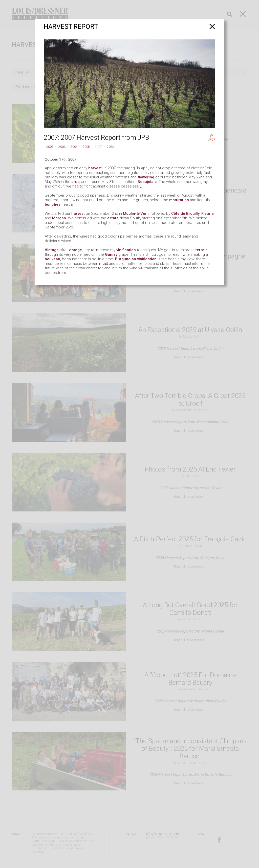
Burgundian (126, 259)
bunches (53, 204)
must (104, 264)
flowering (146, 177)
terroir (201, 250)
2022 (111, 147)
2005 (86, 147)
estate (113, 218)
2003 (62, 147)
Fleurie (208, 214)
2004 (74, 147)
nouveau (52, 259)
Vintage (52, 250)
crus (75, 182)
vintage (75, 250)
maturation (179, 200)
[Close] (212, 26)
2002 (50, 147)
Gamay (111, 254)
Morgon (59, 218)
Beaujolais (147, 182)
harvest (95, 168)
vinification (126, 250)
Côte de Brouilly (185, 214)
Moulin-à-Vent (136, 214)
